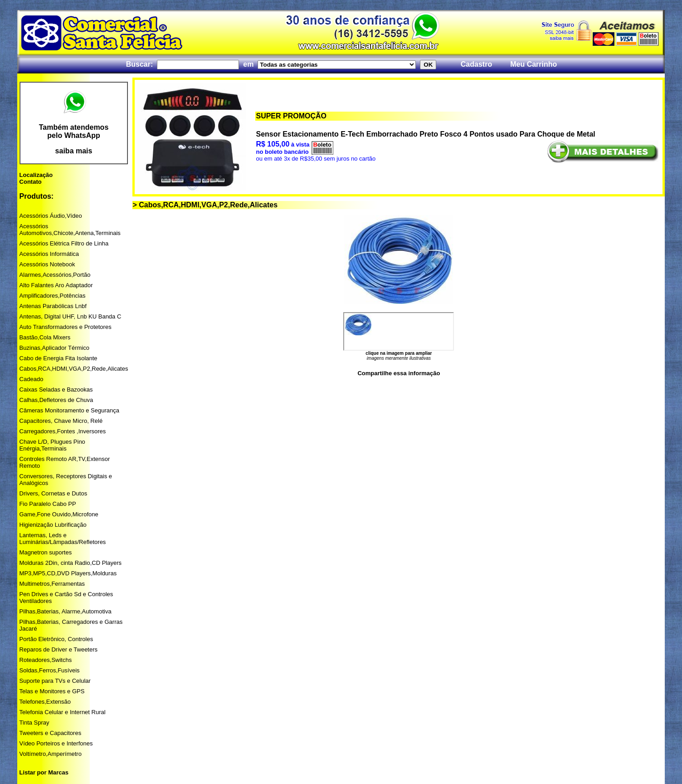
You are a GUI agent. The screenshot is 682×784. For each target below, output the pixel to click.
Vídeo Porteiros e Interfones (56, 743)
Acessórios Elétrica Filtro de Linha (64, 243)
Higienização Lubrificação (53, 525)
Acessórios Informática (49, 254)
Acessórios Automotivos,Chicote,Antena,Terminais (70, 230)
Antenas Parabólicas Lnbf (53, 306)
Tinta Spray (34, 723)
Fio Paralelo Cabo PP (48, 504)
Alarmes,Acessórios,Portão (55, 275)
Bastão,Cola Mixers (45, 337)
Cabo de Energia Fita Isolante (58, 358)
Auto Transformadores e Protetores (66, 327)
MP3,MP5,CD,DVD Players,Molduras (68, 573)
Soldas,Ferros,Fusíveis (50, 670)
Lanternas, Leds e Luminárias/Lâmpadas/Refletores (63, 539)
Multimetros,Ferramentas (52, 584)
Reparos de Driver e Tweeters (58, 649)
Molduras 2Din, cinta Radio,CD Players (71, 563)
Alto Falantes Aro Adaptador (56, 285)
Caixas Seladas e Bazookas (56, 390)
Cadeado (32, 379)
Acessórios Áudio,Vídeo (51, 216)
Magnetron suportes (46, 552)
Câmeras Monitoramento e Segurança (69, 410)
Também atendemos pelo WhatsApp (74, 131)
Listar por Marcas (44, 772)
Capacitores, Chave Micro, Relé (61, 421)
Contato (31, 182)
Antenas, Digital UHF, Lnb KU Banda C (71, 316)
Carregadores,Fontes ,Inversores (63, 431)
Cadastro (476, 64)
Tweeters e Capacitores (51, 733)
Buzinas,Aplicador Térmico (54, 348)
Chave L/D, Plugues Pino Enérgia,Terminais (52, 445)
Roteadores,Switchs (46, 660)
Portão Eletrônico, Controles (56, 639)
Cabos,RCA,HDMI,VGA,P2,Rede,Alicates (74, 369)
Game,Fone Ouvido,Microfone (59, 514)
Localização (36, 175)
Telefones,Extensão (45, 702)
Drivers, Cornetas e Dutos (54, 493)
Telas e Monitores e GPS (52, 691)
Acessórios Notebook (47, 264)
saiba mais (74, 151)
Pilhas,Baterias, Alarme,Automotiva (66, 611)
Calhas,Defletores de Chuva (56, 400)
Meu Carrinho (533, 64)
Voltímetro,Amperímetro (51, 754)
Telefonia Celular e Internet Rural (63, 712)
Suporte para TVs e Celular (55, 681)
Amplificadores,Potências (53, 296)
